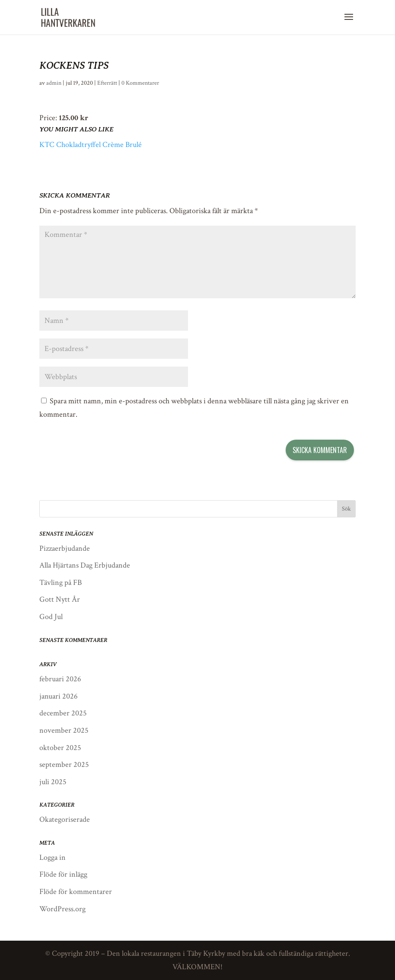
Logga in (53, 857)
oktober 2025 (60, 748)
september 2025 (64, 765)
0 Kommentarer (140, 83)
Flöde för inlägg (63, 874)
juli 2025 (53, 782)
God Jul (51, 617)
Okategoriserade (65, 819)
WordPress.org (62, 909)
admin (54, 83)
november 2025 (64, 730)
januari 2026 (59, 696)
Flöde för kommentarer (76, 892)
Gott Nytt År (60, 599)
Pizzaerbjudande (65, 548)
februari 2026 (60, 679)
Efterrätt (107, 83)
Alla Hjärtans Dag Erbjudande (85, 565)
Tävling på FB (61, 583)
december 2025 (63, 713)
